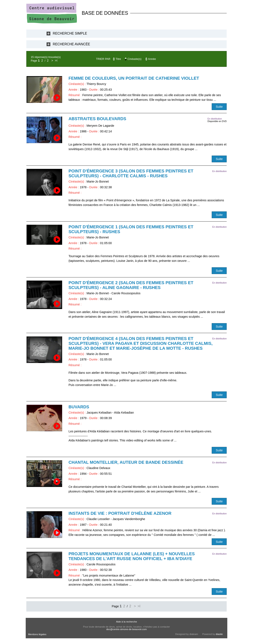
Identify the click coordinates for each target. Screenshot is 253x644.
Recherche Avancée (72, 44)
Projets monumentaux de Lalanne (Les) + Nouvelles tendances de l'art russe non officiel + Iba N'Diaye (132, 556)
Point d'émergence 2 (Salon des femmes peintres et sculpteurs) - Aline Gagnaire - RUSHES (131, 285)
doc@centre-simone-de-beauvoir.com (126, 629)
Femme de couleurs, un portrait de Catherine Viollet (134, 78)
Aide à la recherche (126, 622)
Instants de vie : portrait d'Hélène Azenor (120, 513)
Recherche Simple (70, 33)
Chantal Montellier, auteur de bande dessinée (126, 462)
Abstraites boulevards (97, 119)
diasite (219, 634)
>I (56, 61)
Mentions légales (37, 634)
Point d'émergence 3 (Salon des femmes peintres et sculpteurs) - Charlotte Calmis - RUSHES (131, 173)
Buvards (79, 407)
